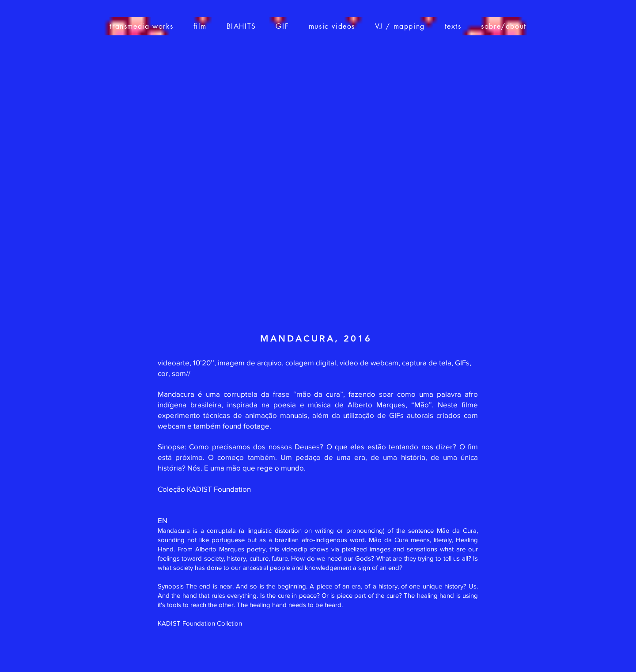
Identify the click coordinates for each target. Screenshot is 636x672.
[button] (200, 26)
